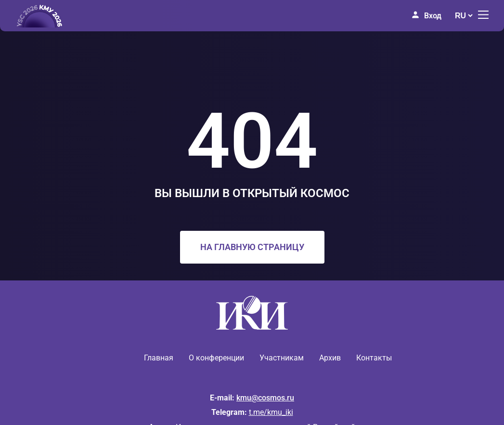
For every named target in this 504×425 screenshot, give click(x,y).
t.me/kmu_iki (271, 412)
